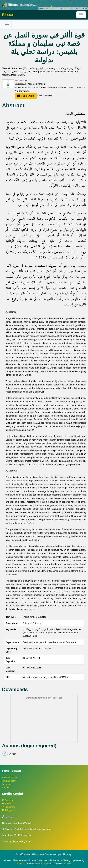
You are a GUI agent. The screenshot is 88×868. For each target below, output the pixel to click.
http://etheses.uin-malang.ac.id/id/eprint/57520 (45, 677)
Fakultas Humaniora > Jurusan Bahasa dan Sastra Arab (50, 642)
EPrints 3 (21, 864)
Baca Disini (26, 96)
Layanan (6, 784)
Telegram (8, 810)
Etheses (8, 15)
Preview (49, 96)
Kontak (6, 787)
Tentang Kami (9, 781)
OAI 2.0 (43, 864)
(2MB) (29, 96)
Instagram (8, 807)
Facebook (8, 800)
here (69, 864)
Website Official (10, 777)
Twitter (7, 803)
